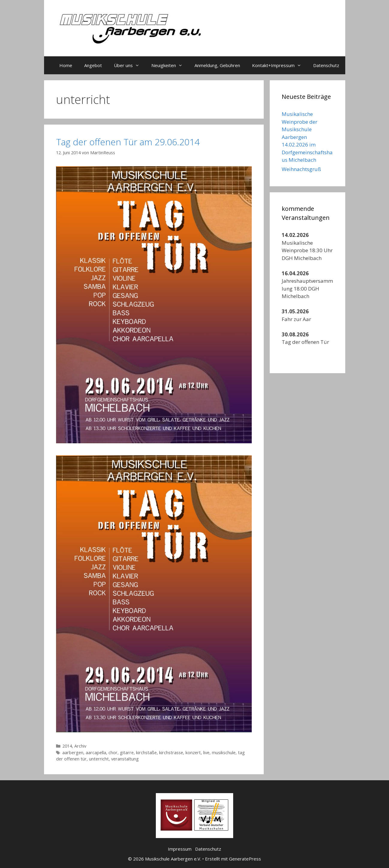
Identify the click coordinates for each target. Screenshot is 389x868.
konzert (193, 753)
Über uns (130, 65)
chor (113, 753)
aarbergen (73, 753)
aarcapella (96, 753)
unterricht (99, 759)
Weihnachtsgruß (301, 169)
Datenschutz (326, 65)
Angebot (93, 65)
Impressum (180, 849)
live (206, 753)
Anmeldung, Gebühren (217, 65)
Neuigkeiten (170, 65)
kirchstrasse (171, 753)
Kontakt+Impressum (280, 65)
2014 (67, 746)
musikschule (224, 753)
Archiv (80, 746)
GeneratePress (245, 859)
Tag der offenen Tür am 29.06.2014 (128, 142)
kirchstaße (146, 753)
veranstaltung (125, 759)
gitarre (127, 753)
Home (66, 65)
